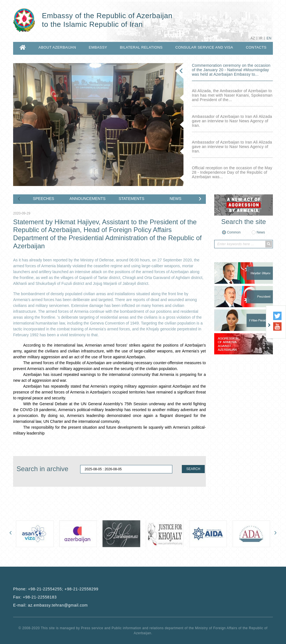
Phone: (56, 589)
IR (261, 38)
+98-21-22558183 (40, 597)
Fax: (35, 597)
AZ (253, 38)
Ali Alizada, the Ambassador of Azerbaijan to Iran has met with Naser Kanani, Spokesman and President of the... (232, 95)
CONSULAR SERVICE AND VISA (204, 47)
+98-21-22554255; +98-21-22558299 (63, 589)
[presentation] (19, 199)
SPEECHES (44, 199)
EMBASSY (98, 47)
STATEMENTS (132, 199)
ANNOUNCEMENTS (88, 199)
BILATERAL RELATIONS (141, 47)
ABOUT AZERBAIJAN (57, 47)
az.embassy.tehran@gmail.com (58, 605)
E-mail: (50, 605)
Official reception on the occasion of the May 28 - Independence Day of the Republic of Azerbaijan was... (232, 172)
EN (269, 38)
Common (234, 232)
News (261, 232)
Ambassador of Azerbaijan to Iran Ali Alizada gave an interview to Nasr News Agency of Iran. (232, 121)
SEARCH (193, 469)
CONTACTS (256, 47)
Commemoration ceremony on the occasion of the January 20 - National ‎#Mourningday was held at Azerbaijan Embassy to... (231, 70)
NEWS (175, 199)
